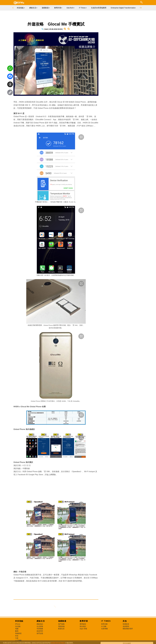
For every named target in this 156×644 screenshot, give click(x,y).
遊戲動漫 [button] (46, 8)
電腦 (17, 629)
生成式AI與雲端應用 (99, 8)
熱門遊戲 (61, 624)
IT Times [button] (83, 8)
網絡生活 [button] (33, 8)
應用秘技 (83, 624)
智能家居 (18, 633)
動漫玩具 (61, 629)
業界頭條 (104, 624)
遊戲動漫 (62, 621)
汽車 (17, 638)
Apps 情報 (83, 629)
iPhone (18, 624)
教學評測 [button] (58, 8)
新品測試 (83, 626)
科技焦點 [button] (21, 8)
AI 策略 (104, 626)
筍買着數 (40, 629)
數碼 (17, 631)
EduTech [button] (71, 8)
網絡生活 (41, 621)
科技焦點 (19, 621)
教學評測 (84, 621)
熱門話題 (40, 633)
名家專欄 (104, 629)
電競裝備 (61, 626)
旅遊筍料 (40, 631)
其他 (125, 621)
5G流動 (18, 626)
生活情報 (40, 626)
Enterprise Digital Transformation (123, 8)
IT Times (106, 621)
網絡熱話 (40, 624)
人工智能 (18, 640)
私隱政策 (126, 624)
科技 (17, 636)
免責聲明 (126, 626)
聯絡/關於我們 (128, 629)
